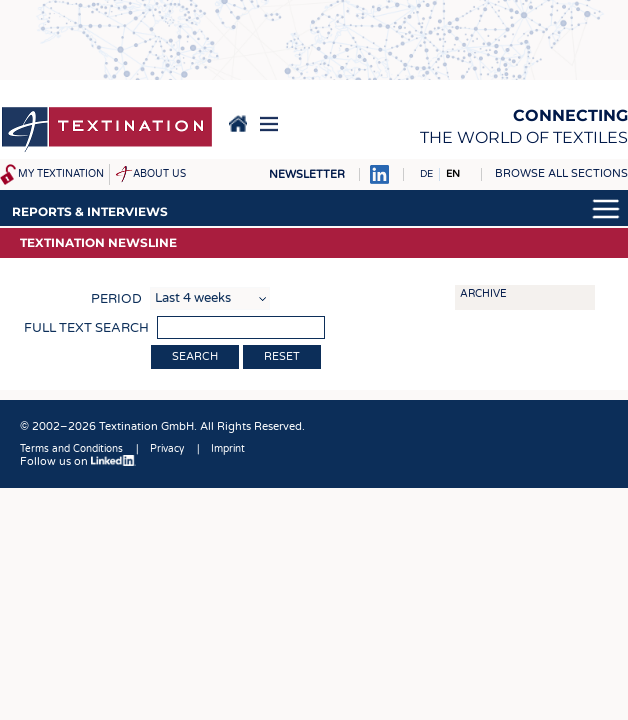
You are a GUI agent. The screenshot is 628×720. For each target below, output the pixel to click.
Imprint (228, 449)
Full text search (86, 328)
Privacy (167, 449)
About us (159, 174)
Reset (282, 356)
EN (453, 174)
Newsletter (307, 174)
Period (116, 299)
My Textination (61, 174)
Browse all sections (561, 173)
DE (426, 174)
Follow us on (78, 461)
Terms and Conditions (71, 449)
